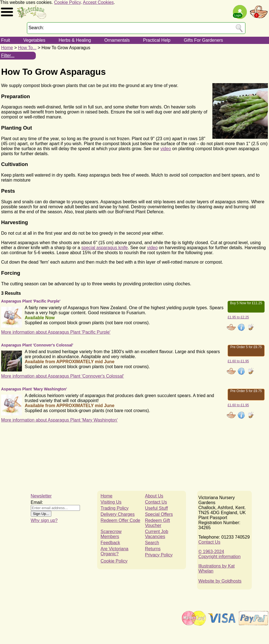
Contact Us (156, 502)
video (166, 149)
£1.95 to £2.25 (238, 317)
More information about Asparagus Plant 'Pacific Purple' (56, 332)
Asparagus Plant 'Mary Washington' (34, 389)
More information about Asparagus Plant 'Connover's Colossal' (62, 376)
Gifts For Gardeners (203, 40)
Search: (36, 28)
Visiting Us (111, 502)
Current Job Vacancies (157, 534)
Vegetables (34, 40)
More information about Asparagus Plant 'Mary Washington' (59, 420)
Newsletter (41, 496)
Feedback (110, 543)
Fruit (6, 40)
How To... (27, 48)
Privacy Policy (159, 555)
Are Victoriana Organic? (114, 551)
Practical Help (157, 40)
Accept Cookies (98, 2)
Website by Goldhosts (220, 581)
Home (7, 48)
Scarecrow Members (111, 534)
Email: (37, 502)
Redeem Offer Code (120, 520)
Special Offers (159, 514)
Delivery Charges (118, 514)
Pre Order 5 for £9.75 (246, 347)
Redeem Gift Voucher (157, 523)
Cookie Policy (67, 2)
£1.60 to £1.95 (238, 361)
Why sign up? (44, 520)
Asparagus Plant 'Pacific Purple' (31, 301)
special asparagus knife (105, 248)
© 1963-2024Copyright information (220, 554)
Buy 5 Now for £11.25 (246, 303)
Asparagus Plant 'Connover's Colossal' (37, 345)
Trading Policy (115, 508)
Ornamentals (117, 40)
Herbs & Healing (75, 40)
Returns (153, 549)
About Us (154, 496)
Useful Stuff (156, 508)
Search (152, 543)
